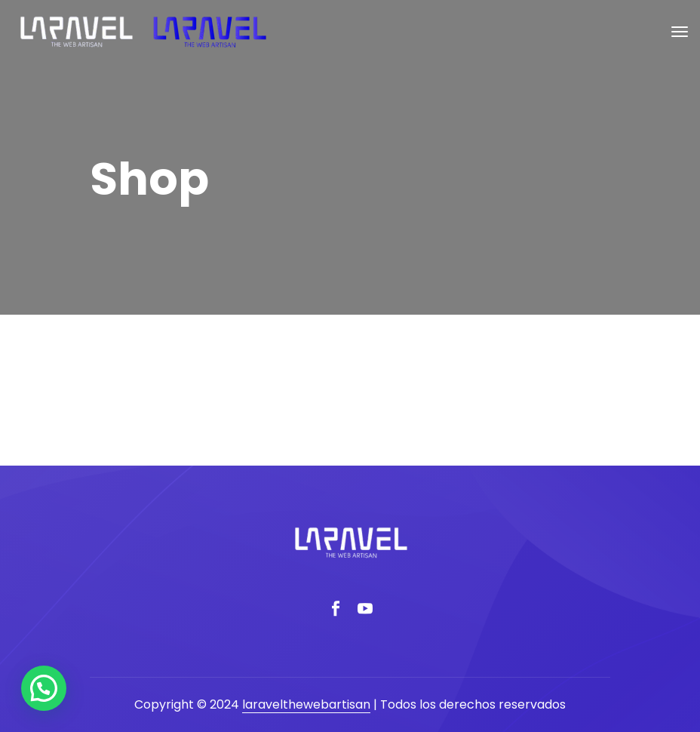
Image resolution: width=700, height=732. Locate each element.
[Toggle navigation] (680, 32)
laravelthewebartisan (306, 704)
